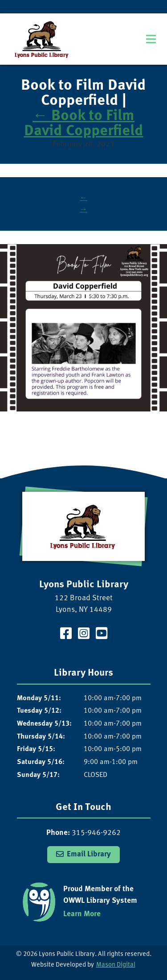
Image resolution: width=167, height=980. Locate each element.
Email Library (89, 854)
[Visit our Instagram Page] (84, 635)
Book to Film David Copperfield (84, 124)
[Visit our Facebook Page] (66, 635)
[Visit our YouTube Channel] (102, 635)
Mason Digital (116, 965)
